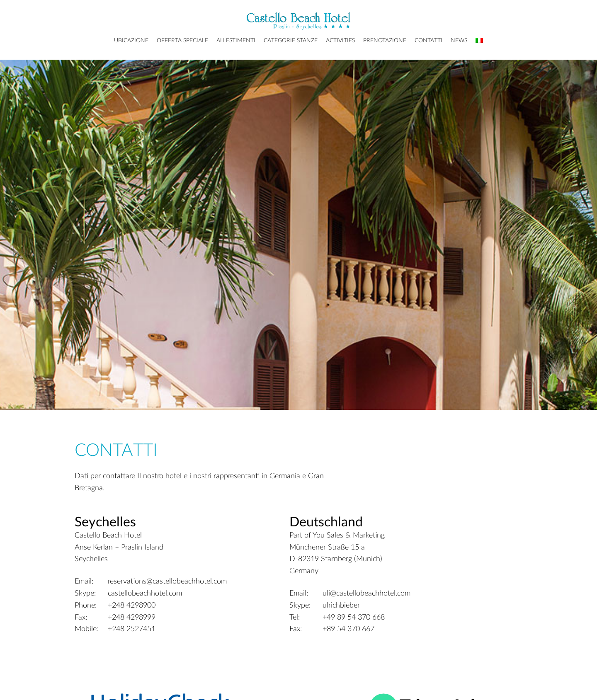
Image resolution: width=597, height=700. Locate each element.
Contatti (428, 41)
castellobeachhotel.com (145, 593)
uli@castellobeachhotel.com (366, 593)
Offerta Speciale (182, 41)
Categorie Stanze (291, 41)
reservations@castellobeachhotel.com (167, 581)
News (459, 41)
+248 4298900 (132, 606)
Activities (340, 41)
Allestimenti (236, 41)
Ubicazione (131, 41)
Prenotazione (385, 41)
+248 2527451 (132, 629)
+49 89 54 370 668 (354, 618)
